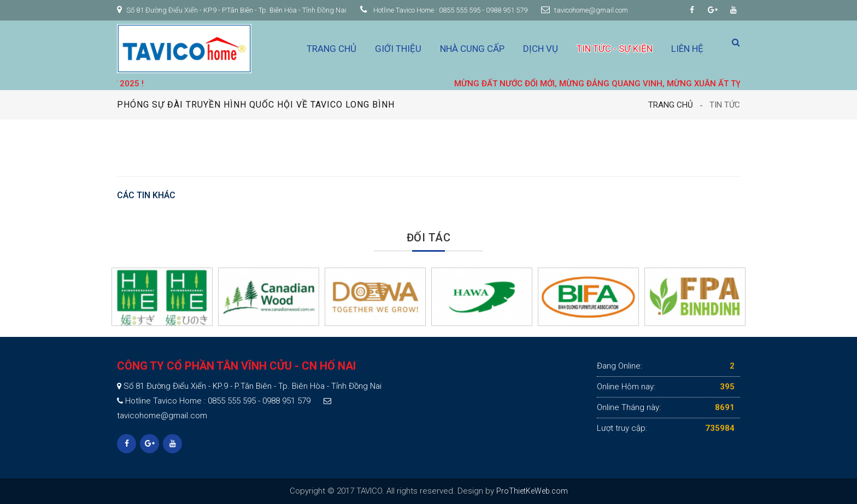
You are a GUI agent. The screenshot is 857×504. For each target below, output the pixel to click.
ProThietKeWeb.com (532, 491)
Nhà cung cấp (472, 49)
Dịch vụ (541, 49)
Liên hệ (687, 49)
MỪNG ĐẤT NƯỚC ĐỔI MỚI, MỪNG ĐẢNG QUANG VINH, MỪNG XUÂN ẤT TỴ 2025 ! (621, 84)
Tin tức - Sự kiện (615, 49)
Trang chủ (331, 49)
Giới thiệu (398, 49)
